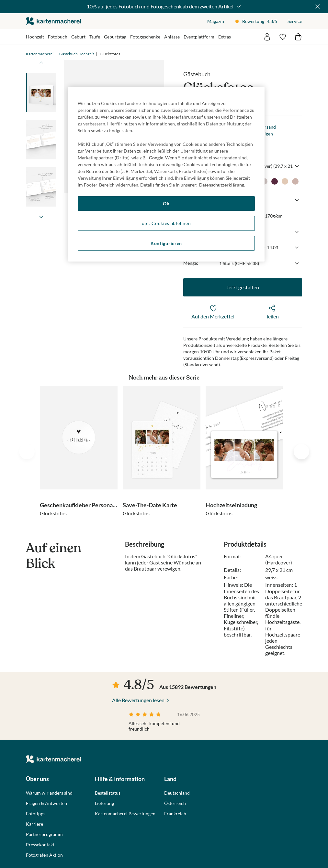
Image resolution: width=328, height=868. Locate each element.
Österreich (175, 803)
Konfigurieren (166, 243)
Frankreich (175, 814)
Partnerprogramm (44, 834)
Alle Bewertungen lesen (138, 700)
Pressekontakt (40, 845)
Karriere (34, 824)
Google (156, 158)
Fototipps (36, 814)
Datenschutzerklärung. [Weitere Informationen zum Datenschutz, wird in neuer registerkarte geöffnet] (222, 185)
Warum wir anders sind (49, 793)
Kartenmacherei (40, 54)
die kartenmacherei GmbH (53, 21)
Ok (166, 204)
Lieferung (104, 803)
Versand (268, 127)
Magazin (216, 21)
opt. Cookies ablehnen (166, 223)
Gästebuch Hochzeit (77, 54)
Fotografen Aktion (44, 855)
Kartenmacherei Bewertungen (125, 814)
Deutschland (177, 793)
